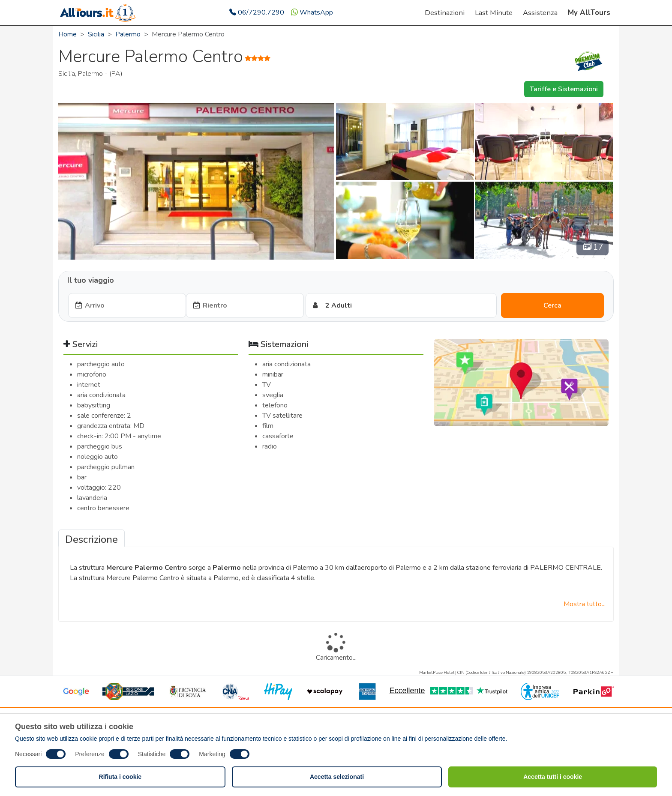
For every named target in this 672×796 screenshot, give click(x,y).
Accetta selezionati (337, 777)
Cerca (552, 305)
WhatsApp (312, 12)
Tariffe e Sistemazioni (564, 89)
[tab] (91, 539)
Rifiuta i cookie (120, 777)
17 (593, 247)
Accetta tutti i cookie (553, 777)
